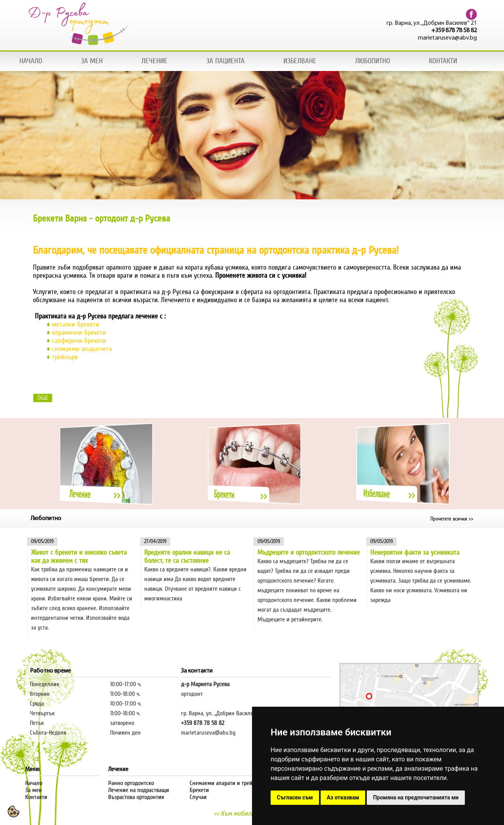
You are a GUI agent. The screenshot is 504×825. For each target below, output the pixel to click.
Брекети (199, 790)
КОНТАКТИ (443, 61)
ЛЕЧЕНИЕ (154, 61)
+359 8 (189, 723)
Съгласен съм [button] (295, 797)
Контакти (36, 797)
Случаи (198, 797)
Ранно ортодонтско (131, 783)
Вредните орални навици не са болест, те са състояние (187, 557)
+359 (440, 31)
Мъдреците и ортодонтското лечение (309, 553)
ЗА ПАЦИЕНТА (225, 61)
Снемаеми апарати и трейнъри (227, 783)
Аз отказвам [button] (343, 797)
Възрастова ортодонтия (136, 797)
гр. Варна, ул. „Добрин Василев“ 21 (433, 23)
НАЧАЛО (31, 61)
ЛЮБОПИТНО (373, 61)
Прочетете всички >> (452, 519)
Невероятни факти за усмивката (415, 553)
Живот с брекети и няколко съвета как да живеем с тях (79, 557)
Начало (34, 783)
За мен (34, 790)
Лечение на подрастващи (139, 790)
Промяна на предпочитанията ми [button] (416, 797)
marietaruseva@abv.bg (449, 38)
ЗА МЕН (92, 61)
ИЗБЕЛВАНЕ (300, 61)
